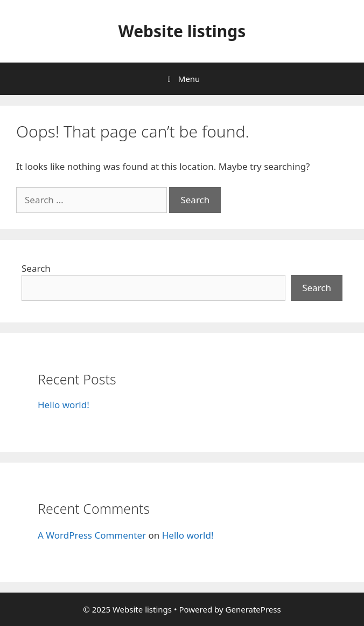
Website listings (182, 31)
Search (36, 268)
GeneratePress (253, 609)
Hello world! (64, 405)
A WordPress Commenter (92, 535)
